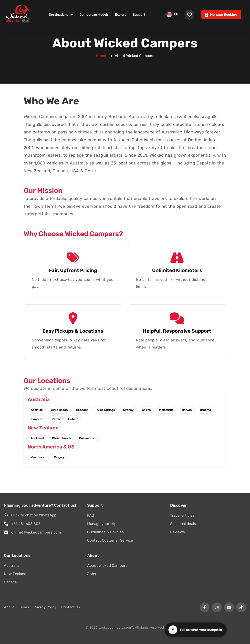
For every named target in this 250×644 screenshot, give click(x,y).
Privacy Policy (45, 607)
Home (101, 56)
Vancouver (38, 457)
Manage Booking (221, 15)
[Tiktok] (241, 607)
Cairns (146, 410)
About (9, 607)
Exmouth (37, 419)
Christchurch (61, 438)
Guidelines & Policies (105, 532)
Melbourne (166, 410)
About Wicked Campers (107, 566)
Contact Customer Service (110, 540)
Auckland (37, 438)
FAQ (91, 515)
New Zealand (15, 574)
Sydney (128, 410)
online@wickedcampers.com (36, 532)
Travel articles (182, 515)
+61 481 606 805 (26, 524)
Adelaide (37, 410)
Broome (205, 410)
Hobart (73, 419)
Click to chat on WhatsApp (34, 515)
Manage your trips (103, 524)
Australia (12, 566)
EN (172, 14)
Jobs (92, 574)
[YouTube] (229, 607)
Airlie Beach (59, 410)
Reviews (177, 532)
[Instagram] (217, 607)
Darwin (187, 410)
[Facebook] (205, 607)
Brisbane (82, 410)
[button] (196, 630)
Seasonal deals (183, 524)
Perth (56, 419)
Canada (10, 582)
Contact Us (71, 607)
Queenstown (88, 438)
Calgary (59, 457)
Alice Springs (106, 410)
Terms (24, 607)
